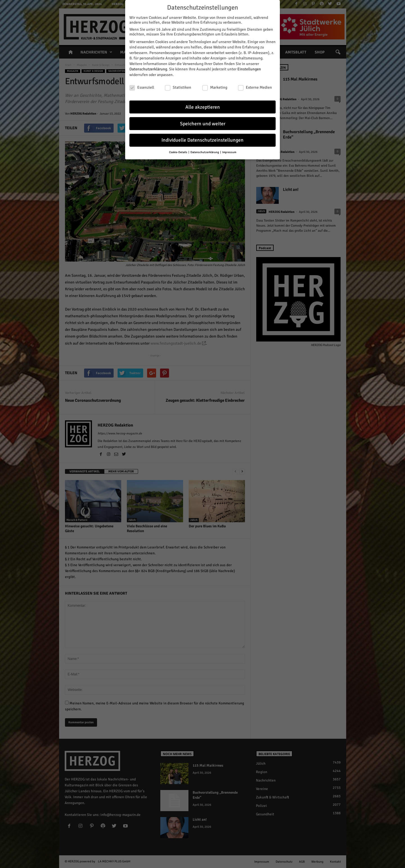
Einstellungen (249, 68)
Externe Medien (255, 87)
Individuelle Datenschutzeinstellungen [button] (202, 139)
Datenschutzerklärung (148, 68)
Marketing (215, 87)
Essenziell (142, 87)
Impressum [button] (229, 151)
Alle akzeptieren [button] (203, 106)
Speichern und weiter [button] (203, 123)
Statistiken (178, 87)
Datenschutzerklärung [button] (205, 151)
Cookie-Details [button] (178, 151)
